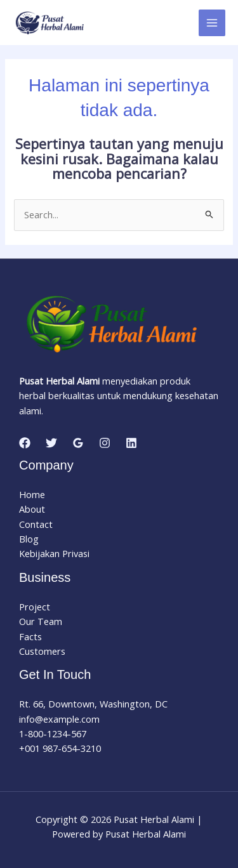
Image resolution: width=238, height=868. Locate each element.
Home (32, 494)
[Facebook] (25, 443)
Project (35, 607)
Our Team (41, 621)
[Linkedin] (131, 443)
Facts (30, 636)
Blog (29, 539)
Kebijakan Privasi (54, 553)
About (32, 509)
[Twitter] (51, 443)
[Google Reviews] (78, 443)
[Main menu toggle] (212, 23)
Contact (36, 524)
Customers (42, 651)
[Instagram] (105, 443)
